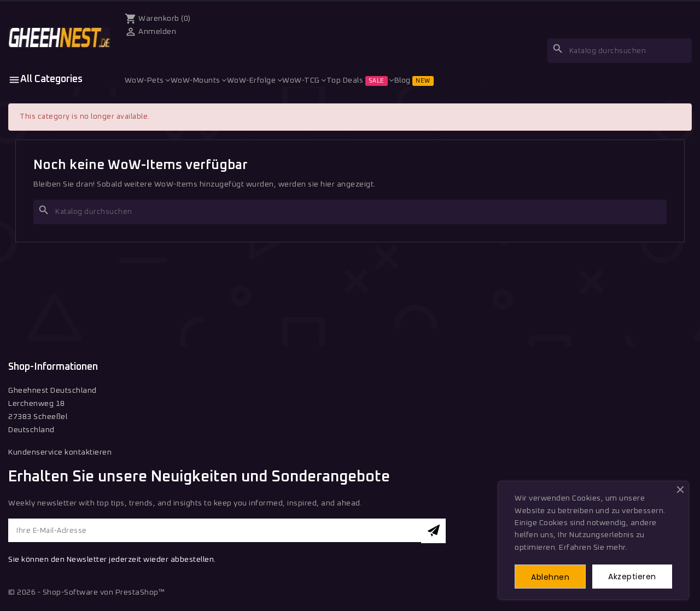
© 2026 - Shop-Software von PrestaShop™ (86, 593)
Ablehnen (551, 577)
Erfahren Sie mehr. (593, 547)
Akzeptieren (632, 576)
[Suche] (620, 51)
